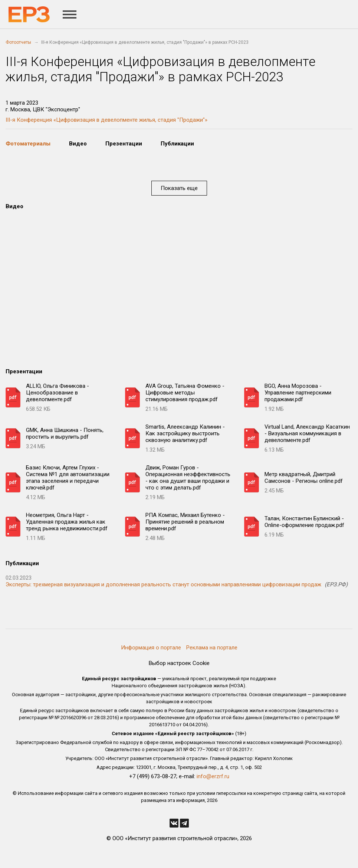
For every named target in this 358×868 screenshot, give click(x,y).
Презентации (124, 144)
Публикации (177, 144)
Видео (78, 144)
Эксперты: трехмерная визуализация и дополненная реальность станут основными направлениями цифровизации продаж (163, 584)
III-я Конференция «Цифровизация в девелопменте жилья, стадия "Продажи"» (106, 120)
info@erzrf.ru (213, 776)
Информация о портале (151, 648)
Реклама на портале (212, 648)
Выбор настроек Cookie (179, 663)
